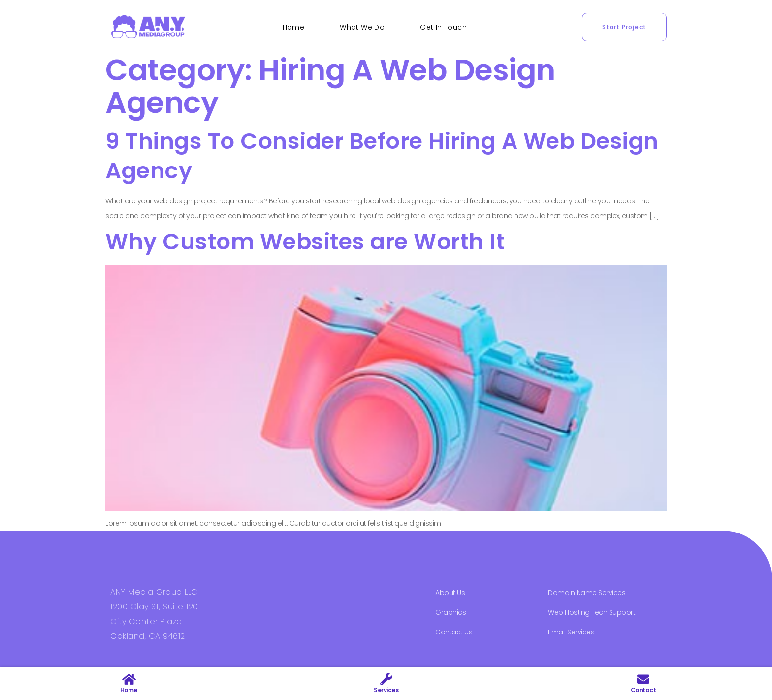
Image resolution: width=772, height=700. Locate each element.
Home (294, 27)
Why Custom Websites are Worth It (305, 242)
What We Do (362, 27)
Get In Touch (443, 27)
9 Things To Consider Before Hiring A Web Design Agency (382, 156)
